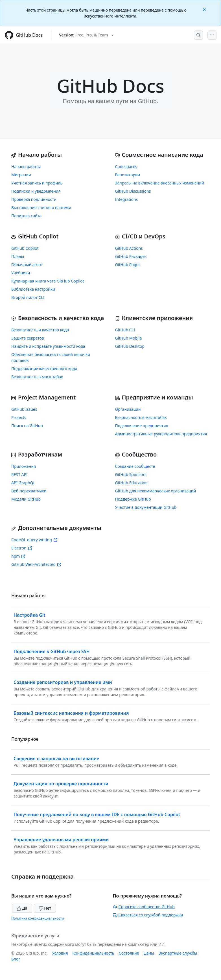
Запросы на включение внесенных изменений (160, 183)
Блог (16, 959)
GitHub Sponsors (131, 474)
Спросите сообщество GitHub (144, 907)
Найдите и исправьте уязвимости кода (48, 346)
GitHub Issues (24, 409)
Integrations (127, 199)
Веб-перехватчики (29, 491)
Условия (60, 953)
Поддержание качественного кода (44, 369)
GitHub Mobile (129, 338)
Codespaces (126, 167)
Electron (22, 548)
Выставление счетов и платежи (41, 207)
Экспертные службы (178, 953)
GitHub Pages (128, 265)
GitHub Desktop (130, 346)
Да (22, 908)
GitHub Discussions (133, 191)
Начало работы (26, 167)
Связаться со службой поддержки (148, 915)
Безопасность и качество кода (40, 330)
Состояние (129, 953)
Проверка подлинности (34, 199)
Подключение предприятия (142, 426)
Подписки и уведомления (36, 191)
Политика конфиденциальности (38, 918)
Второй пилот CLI (28, 297)
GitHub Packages (131, 256)
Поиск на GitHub (27, 426)
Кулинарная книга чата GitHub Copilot (48, 281)
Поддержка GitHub (133, 499)
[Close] (205, 9)
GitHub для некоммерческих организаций (156, 491)
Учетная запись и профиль (37, 183)
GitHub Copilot (25, 248)
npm (18, 556)
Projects (19, 417)
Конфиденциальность (93, 953)
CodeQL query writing (34, 540)
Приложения (24, 466)
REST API (19, 474)
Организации (128, 409)
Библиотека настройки (33, 289)
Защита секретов (28, 338)
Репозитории (128, 175)
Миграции (21, 175)
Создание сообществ (135, 466)
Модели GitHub (26, 499)
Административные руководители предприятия (161, 434)
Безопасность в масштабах (37, 377)
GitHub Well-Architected (36, 564)
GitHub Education (132, 483)
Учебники (21, 273)
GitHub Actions (129, 248)
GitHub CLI (125, 330)
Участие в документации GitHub (146, 507)
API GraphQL (23, 483)
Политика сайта (26, 216)
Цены (149, 953)
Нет (45, 908)
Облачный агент (27, 265)
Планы (18, 256)
